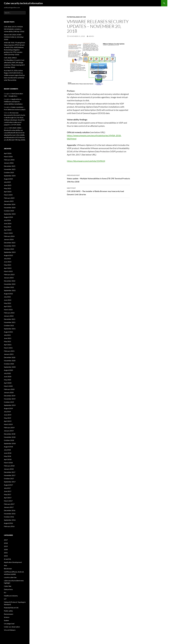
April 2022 (8, 306)
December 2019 (10, 396)
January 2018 (9, 469)
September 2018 (10, 443)
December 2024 (10, 204)
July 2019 (7, 412)
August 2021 (8, 332)
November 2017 (10, 475)
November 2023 (10, 246)
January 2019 (9, 431)
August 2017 (8, 485)
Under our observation (12, 627)
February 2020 (9, 389)
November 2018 (10, 437)
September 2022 (10, 290)
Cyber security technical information (23, 3)
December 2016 (10, 510)
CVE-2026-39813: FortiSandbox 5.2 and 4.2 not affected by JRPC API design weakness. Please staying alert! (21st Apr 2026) (14, 63)
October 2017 (9, 479)
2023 (6, 556)
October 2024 (9, 211)
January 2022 (9, 316)
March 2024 (8, 233)
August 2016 (8, 523)
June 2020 (8, 377)
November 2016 (10, 514)
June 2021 (8, 338)
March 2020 (8, 386)
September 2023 (10, 252)
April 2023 (8, 268)
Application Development (13, 562)
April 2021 (8, 345)
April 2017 (8, 498)
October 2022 (9, 287)
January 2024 (9, 239)
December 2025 (10, 166)
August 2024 (8, 217)
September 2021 (10, 329)
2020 (6, 549)
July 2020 (7, 373)
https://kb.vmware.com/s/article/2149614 (86, 161)
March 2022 (8, 310)
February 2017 (9, 504)
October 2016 (9, 517)
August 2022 (8, 294)
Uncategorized (9, 624)
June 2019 (8, 415)
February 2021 (9, 351)
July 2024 (7, 220)
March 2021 (8, 348)
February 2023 (9, 275)
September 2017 (10, 482)
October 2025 (9, 172)
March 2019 (8, 424)
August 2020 (8, 370)
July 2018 (7, 450)
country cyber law (10, 577)
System (6, 620)
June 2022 (8, 300)
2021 (6, 553)
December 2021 (10, 319)
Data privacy (8, 589)
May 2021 (8, 341)
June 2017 (8, 491)
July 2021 (7, 335)
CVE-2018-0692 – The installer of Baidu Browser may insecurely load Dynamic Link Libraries (98, 191)
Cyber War (8, 586)
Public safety (8, 611)
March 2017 (8, 501)
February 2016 (9, 526)
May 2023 (8, 265)
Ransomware (9, 614)
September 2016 (10, 520)
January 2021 (9, 354)
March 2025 (8, 195)
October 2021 (9, 326)
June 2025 (8, 185)
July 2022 (7, 297)
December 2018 (10, 434)
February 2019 (9, 428)
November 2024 (10, 208)
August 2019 (8, 408)
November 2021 (10, 322)
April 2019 (8, 421)
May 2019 (8, 418)
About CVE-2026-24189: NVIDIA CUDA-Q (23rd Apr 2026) (14, 37)
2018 (6, 543)
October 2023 (9, 249)
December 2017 (10, 472)
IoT (5, 599)
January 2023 (9, 278)
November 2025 (10, 169)
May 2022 (8, 303)
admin (91, 36)
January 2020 (9, 392)
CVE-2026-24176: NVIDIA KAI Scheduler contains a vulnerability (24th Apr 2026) (14, 29)
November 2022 (10, 284)
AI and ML (8, 559)
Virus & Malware (10, 630)
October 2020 (9, 364)
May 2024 (8, 227)
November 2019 (10, 399)
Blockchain (8, 569)
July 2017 (7, 488)
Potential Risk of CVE (76, 17)
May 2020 (8, 380)
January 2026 (9, 163)
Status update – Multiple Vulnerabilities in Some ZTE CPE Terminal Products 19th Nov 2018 (98, 178)
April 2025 (8, 192)
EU (5, 593)
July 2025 (7, 182)
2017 (6, 540)
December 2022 (10, 281)
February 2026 (9, 160)
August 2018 (8, 447)
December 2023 (10, 243)
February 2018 (9, 466)
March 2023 (8, 271)
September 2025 (10, 176)
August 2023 (8, 255)
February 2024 (9, 236)
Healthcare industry (11, 596)
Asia (5, 565)
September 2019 (10, 405)
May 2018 (8, 456)
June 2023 (8, 262)
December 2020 (10, 357)
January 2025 (9, 201)
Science (7, 617)
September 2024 (10, 214)
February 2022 (9, 313)
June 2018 (8, 453)
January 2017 (9, 507)
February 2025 (9, 198)
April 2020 (8, 383)
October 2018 (9, 440)
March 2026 (8, 157)
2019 (6, 546)
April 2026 (8, 153)
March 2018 (8, 463)
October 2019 (9, 402)
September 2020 (10, 367)
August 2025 (8, 179)
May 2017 (8, 494)
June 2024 (8, 224)
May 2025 (8, 188)
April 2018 (8, 459)
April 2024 (8, 230)
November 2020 (10, 361)
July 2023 (7, 259)
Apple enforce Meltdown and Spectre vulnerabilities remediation (13, 102)
